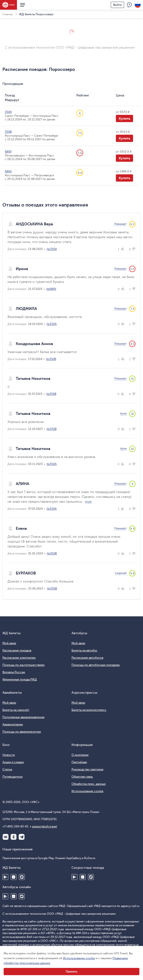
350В (8, 132)
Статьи (7, 769)
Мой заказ (9, 643)
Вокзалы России (14, 672)
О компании (80, 755)
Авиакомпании (13, 724)
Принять (71, 972)
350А (8, 112)
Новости (9, 755)
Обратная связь (82, 777)
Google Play (5, 877)
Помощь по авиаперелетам (22, 732)
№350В (51, 359)
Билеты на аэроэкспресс (89, 710)
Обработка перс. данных (89, 784)
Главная (8, 14)
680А (8, 171)
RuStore (22, 877)
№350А (52, 249)
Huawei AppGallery (14, 877)
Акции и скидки (13, 762)
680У (8, 152)
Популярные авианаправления (23, 717)
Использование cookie (87, 791)
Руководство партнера (87, 769)
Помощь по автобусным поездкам (96, 665)
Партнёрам (79, 762)
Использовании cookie (79, 958)
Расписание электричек (19, 658)
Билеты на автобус (84, 650)
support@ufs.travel (44, 826)
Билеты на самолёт (16, 710)
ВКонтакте (6, 837)
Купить (124, 118)
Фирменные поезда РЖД (20, 679)
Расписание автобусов (87, 658)
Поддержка (129, 5)
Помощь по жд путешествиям (24, 665)
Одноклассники (14, 837)
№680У (51, 289)
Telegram (22, 837)
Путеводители (12, 777)
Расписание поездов (17, 650)
